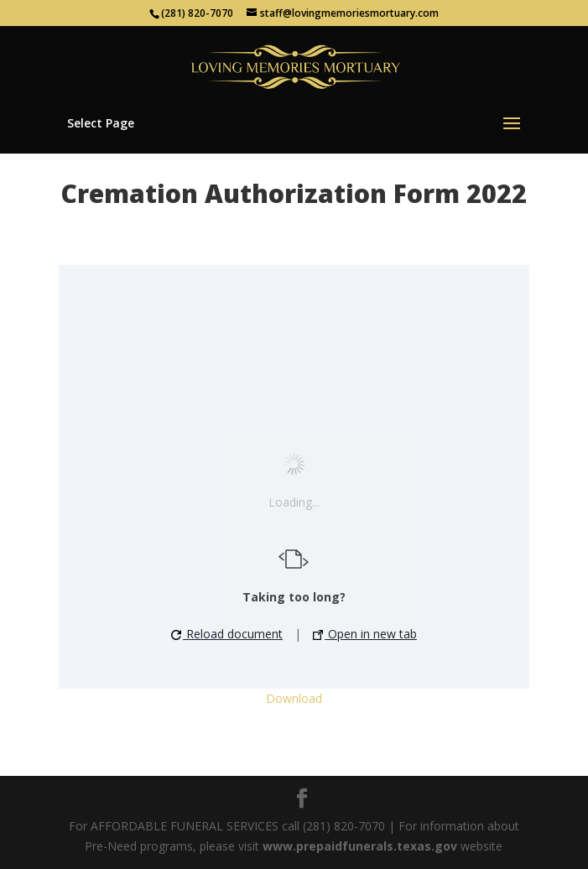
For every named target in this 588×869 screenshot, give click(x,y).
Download (294, 698)
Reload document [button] (227, 634)
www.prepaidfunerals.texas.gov (360, 846)
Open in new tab (365, 634)
